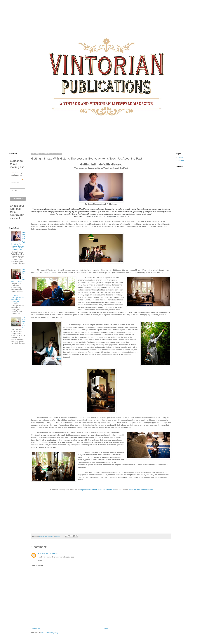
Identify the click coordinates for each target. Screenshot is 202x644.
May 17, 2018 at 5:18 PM (49, 554)
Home (106, 629)
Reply (40, 560)
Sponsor (181, 160)
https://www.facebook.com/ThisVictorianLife (98, 490)
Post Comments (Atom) (49, 633)
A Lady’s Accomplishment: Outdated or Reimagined (18, 299)
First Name (15, 183)
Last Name (15, 190)
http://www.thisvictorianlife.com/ (141, 490)
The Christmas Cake (24, 323)
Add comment (37, 566)
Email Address (17, 175)
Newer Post (36, 629)
